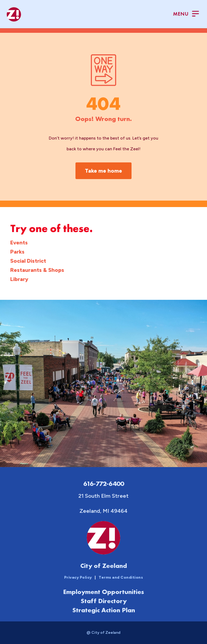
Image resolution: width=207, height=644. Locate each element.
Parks (17, 252)
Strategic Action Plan (104, 610)
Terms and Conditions (121, 577)
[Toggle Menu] (186, 14)
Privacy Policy (78, 577)
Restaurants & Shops (37, 270)
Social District (28, 261)
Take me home (103, 171)
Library (19, 279)
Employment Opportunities (103, 592)
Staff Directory (104, 601)
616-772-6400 (104, 484)
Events (19, 243)
